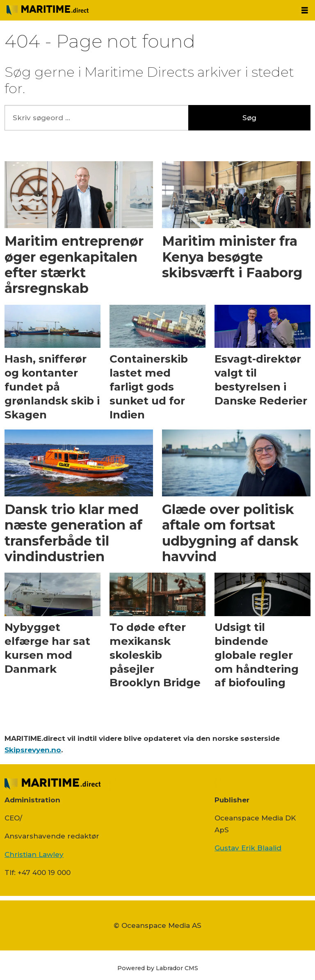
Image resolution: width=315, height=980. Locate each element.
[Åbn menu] (305, 10)
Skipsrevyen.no (33, 750)
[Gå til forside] (48, 10)
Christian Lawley (34, 854)
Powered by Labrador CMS (158, 968)
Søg (249, 118)
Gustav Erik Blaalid (248, 848)
